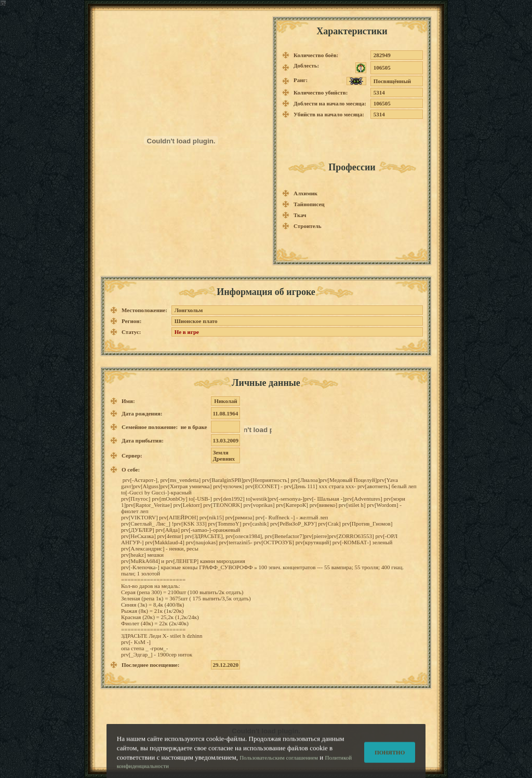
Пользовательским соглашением (279, 761)
